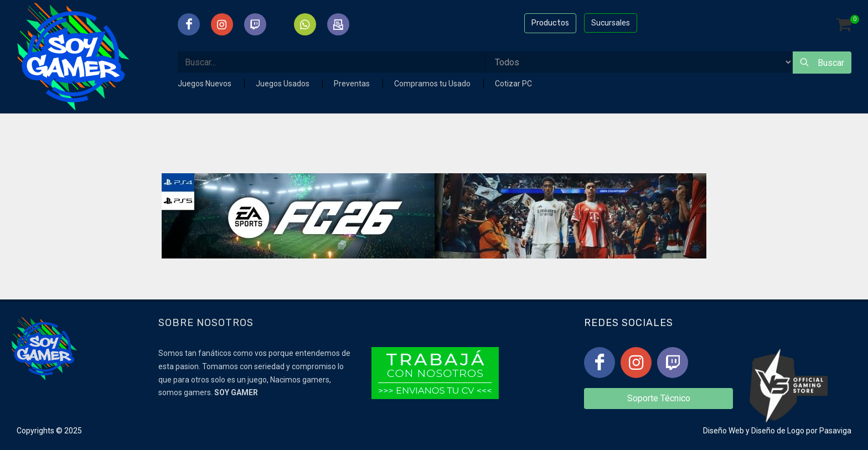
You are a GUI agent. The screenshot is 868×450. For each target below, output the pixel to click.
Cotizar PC (513, 84)
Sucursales (611, 23)
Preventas (353, 84)
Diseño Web (724, 431)
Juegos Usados (283, 84)
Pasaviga (835, 431)
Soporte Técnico (659, 398)
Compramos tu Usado (433, 84)
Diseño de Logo (778, 431)
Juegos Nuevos (205, 84)
